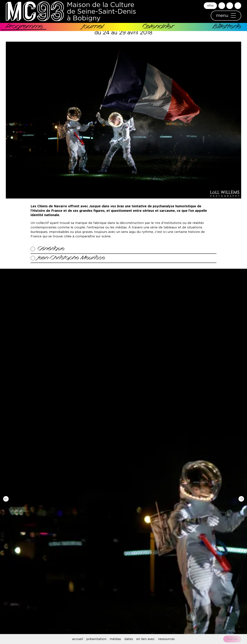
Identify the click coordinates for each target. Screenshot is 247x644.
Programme (24, 27)
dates (129, 639)
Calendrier (158, 27)
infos (210, 6)
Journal (93, 27)
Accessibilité (230, 6)
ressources (166, 639)
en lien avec (146, 639)
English (238, 6)
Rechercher (222, 6)
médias (115, 639)
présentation (96, 639)
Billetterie (227, 27)
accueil (78, 639)
